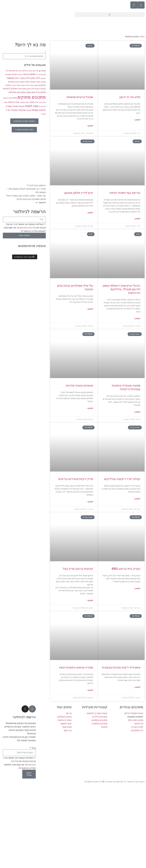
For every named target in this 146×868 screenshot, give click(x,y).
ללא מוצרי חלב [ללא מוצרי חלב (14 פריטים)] (22, 78)
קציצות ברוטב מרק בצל (78, 569)
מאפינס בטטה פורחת (79, 385)
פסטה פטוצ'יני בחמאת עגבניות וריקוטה (126, 387)
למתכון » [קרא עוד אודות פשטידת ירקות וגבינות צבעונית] (137, 687)
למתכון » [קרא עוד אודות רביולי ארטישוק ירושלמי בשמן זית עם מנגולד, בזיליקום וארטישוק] (137, 319)
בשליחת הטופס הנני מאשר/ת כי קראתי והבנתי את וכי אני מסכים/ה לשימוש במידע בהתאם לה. (25, 227)
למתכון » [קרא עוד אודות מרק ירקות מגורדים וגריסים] (90, 502)
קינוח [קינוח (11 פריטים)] (29, 110)
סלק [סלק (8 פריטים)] (36, 102)
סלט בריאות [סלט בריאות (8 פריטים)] (8, 98)
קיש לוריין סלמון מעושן (79, 193)
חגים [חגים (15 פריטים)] (33, 74)
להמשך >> (41, 203)
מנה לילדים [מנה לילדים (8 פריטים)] (29, 85)
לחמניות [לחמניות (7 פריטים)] (43, 78)
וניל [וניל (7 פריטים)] (37, 75)
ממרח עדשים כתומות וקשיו (76, 667)
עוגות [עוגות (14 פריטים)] (22, 106)
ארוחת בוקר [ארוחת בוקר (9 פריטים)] (33, 71)
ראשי (142, 37)
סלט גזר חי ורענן (130, 97)
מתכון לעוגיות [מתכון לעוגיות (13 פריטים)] (10, 89)
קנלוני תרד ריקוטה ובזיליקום (122, 479)
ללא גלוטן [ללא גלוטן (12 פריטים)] (35, 78)
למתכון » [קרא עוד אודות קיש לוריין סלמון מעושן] (90, 213)
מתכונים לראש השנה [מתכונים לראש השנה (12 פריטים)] (36, 92)
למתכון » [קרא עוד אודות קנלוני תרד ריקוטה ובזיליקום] (137, 499)
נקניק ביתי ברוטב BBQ (126, 569)
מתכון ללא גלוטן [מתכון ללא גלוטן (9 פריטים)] (33, 89)
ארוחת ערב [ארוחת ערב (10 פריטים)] (23, 71)
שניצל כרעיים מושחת (80, 97)
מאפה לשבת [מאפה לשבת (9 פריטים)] (41, 82)
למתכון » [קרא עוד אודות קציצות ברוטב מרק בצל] (90, 600)
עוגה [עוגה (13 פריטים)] (32, 102)
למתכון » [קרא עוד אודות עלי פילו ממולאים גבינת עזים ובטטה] (90, 309)
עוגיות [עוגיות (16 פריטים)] (35, 110)
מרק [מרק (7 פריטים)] (13, 85)
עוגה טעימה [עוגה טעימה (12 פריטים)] (14, 102)
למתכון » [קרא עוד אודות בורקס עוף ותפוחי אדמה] (137, 219)
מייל (34, 748)
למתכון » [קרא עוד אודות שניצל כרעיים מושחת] (90, 126)
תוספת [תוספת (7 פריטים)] (44, 114)
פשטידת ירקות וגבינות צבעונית (121, 667)
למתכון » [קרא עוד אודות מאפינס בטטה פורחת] (90, 408)
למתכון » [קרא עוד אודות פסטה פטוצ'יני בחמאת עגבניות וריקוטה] (137, 412)
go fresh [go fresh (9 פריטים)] (42, 71)
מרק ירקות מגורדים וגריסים (76, 479)
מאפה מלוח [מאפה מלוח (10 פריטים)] (30, 82)
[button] (109, 15)
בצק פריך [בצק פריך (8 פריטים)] (42, 74)
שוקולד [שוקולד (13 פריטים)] (22, 110)
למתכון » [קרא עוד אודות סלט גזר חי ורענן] (137, 120)
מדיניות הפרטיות (27, 227)
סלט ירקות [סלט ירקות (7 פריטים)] (42, 102)
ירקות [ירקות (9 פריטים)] (20, 74)
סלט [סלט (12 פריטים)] (15, 98)
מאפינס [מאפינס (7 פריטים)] (36, 85)
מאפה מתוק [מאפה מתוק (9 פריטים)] (19, 82)
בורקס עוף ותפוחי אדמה (125, 193)
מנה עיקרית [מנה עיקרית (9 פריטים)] (19, 85)
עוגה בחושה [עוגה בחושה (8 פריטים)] (24, 102)
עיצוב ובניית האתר (136, 782)
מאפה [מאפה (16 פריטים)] (10, 78)
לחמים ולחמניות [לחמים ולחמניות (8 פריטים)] (11, 74)
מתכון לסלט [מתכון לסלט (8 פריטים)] (22, 89)
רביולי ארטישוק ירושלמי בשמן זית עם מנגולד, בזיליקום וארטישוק (121, 289)
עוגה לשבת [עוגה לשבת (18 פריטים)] (32, 106)
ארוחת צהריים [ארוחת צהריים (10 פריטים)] (12, 71)
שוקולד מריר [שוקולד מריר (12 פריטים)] (11, 110)
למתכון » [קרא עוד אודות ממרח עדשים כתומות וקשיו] (90, 690)
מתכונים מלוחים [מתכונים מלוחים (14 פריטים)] (17, 92)
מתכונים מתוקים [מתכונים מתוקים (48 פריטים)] (32, 97)
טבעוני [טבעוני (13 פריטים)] (26, 74)
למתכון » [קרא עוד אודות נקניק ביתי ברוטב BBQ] (137, 589)
